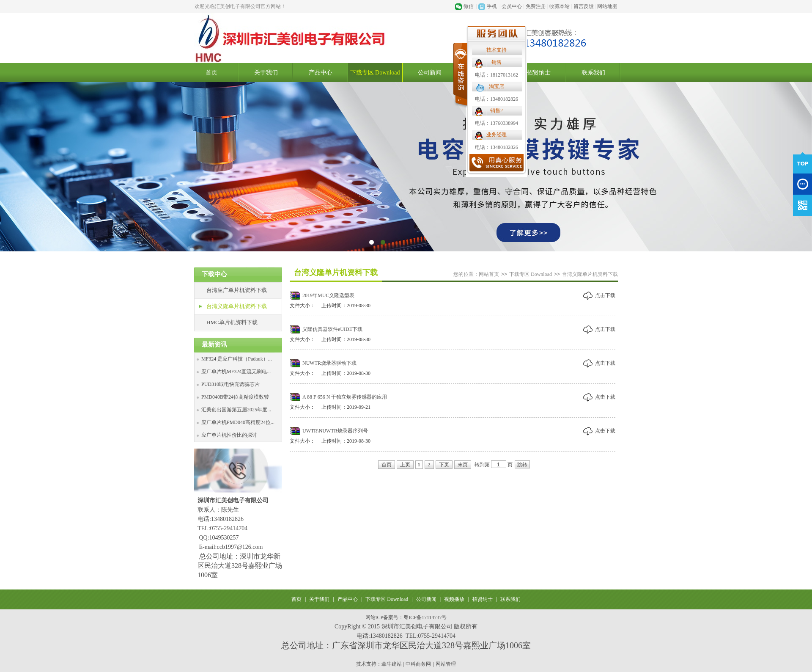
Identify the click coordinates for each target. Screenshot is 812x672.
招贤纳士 (539, 73)
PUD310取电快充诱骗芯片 (230, 384)
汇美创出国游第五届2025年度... (236, 410)
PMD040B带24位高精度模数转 (235, 397)
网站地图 (607, 6)
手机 (492, 6)
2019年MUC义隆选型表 (328, 295)
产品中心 (321, 73)
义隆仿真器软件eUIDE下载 (332, 329)
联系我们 (593, 73)
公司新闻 (430, 73)
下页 (444, 465)
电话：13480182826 (497, 99)
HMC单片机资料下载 (232, 322)
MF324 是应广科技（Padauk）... (237, 359)
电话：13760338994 (497, 123)
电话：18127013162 (497, 75)
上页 (405, 465)
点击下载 (605, 295)
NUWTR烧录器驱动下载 (329, 363)
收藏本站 (560, 6)
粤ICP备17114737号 (425, 617)
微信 (469, 6)
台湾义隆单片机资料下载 (237, 306)
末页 (463, 465)
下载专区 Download (375, 73)
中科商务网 (418, 664)
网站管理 (446, 664)
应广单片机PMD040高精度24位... (238, 422)
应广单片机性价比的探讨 (229, 435)
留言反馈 (584, 6)
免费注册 (536, 6)
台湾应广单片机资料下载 (237, 290)
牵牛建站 (392, 664)
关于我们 (266, 73)
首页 (211, 73)
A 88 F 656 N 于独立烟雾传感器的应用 (345, 397)
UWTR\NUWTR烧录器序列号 (335, 431)
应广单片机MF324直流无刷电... (236, 372)
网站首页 (489, 274)
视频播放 (454, 599)
